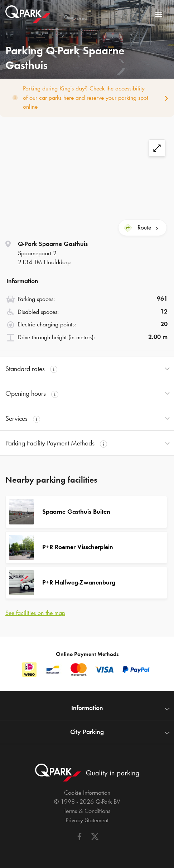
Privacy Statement (87, 820)
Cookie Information (87, 793)
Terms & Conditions (87, 811)
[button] (87, 369)
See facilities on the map (35, 613)
